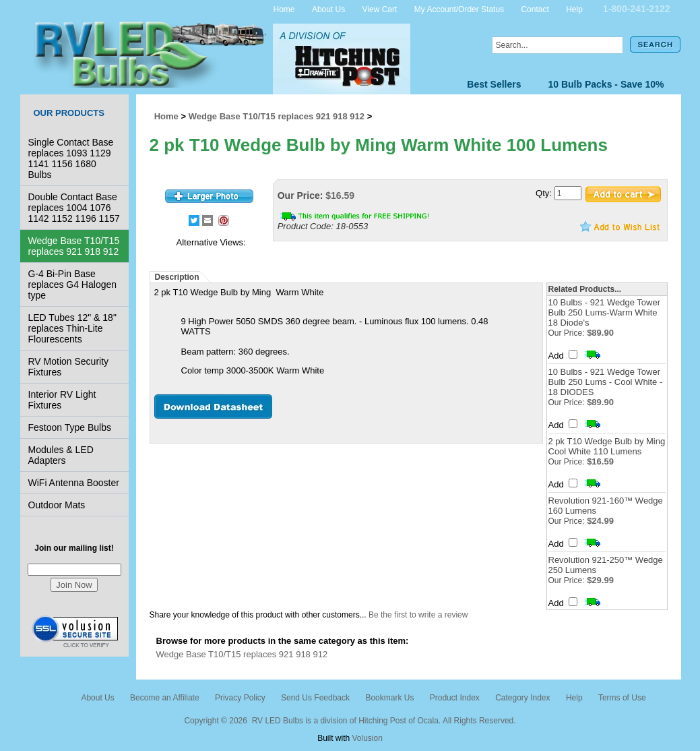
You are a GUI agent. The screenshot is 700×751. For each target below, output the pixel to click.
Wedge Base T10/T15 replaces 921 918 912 (74, 246)
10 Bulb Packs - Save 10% (606, 84)
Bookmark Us (389, 698)
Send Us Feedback (315, 698)
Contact (535, 9)
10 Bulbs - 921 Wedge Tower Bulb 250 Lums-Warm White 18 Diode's (604, 312)
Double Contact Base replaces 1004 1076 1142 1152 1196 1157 (74, 208)
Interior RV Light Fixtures (62, 400)
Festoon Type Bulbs (70, 427)
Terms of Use (622, 698)
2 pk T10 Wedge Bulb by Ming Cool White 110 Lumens (607, 446)
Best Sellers (494, 84)
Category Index (522, 698)
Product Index (455, 698)
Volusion (367, 738)
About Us (328, 9)
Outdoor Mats (57, 505)
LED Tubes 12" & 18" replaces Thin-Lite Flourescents (72, 328)
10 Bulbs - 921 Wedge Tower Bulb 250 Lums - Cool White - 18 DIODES (606, 382)
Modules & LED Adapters (61, 455)
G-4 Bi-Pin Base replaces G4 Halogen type (73, 284)
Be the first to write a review (418, 615)
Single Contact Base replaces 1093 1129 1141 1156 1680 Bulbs (71, 158)
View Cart (380, 9)
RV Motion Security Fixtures (69, 367)
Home (284, 9)
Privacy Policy (240, 698)
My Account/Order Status (459, 9)
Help (574, 9)
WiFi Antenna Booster (74, 483)
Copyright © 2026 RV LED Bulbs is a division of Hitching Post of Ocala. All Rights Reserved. (350, 721)
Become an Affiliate (165, 698)
